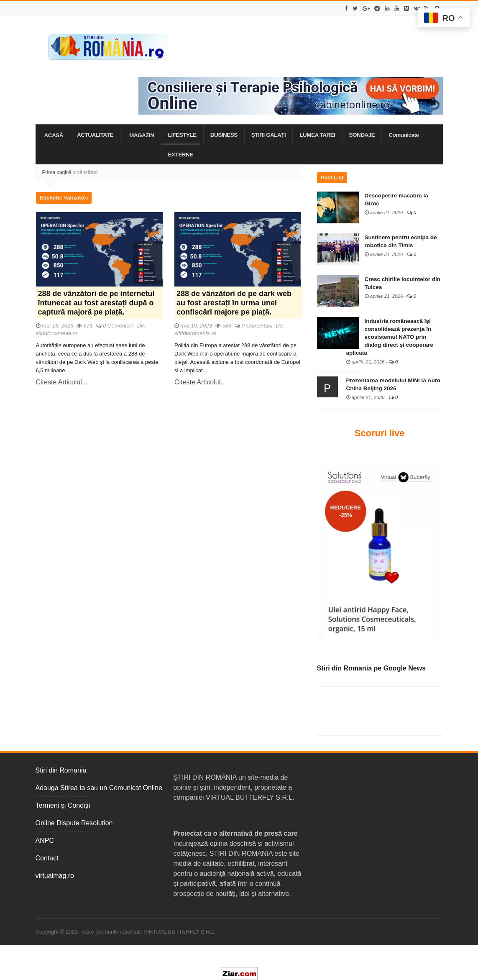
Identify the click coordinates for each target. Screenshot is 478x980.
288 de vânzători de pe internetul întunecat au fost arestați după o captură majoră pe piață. (96, 303)
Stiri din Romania (61, 770)
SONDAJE (362, 135)
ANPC (45, 841)
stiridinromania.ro (57, 333)
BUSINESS (224, 135)
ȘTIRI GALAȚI (269, 135)
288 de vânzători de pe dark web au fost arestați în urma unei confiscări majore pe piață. (234, 303)
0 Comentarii (118, 326)
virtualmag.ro (55, 876)
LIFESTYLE (182, 135)
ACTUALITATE (95, 135)
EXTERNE (181, 155)
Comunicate (404, 135)
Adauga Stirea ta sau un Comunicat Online (99, 788)
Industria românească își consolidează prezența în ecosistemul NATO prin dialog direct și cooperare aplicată (390, 337)
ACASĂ (54, 135)
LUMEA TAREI (317, 135)
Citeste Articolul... (62, 382)
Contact (47, 858)
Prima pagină (57, 172)
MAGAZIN (142, 135)
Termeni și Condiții (63, 805)
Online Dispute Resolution (74, 823)
